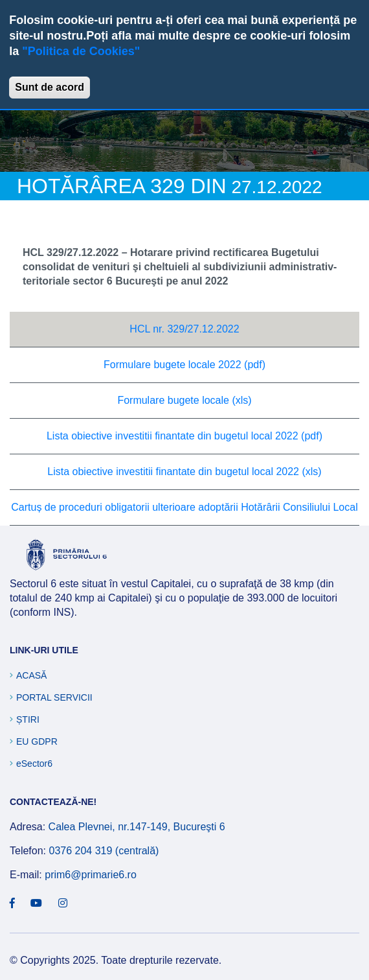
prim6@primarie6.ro (91, 875)
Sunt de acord (50, 87)
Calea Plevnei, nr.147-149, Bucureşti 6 (137, 827)
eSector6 (34, 764)
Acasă (31, 675)
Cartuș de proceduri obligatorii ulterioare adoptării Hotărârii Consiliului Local (184, 507)
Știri (28, 719)
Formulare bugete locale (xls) (184, 400)
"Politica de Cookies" (81, 51)
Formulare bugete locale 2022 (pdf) (184, 365)
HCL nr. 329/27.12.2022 (184, 329)
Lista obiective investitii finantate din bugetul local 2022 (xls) (184, 472)
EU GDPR (37, 741)
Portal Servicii (54, 697)
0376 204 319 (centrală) (104, 851)
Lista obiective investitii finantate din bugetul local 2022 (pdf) (184, 436)
